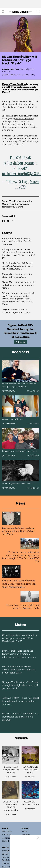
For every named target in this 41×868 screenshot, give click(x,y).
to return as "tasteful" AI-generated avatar (16, 311)
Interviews (8, 391)
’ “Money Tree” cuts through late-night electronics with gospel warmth (20, 685)
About (5, 828)
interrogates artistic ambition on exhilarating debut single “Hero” (19, 670)
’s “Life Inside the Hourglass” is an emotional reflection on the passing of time (19, 654)
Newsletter (7, 832)
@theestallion (13, 163)
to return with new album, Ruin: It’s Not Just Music (17, 241)
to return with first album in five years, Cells (17, 276)
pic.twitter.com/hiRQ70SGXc (22, 174)
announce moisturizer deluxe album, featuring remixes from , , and (19, 254)
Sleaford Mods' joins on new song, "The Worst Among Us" (18, 266)
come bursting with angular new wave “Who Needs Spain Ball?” (20, 638)
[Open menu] (38, 12)
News (6, 75)
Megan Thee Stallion (14, 84)
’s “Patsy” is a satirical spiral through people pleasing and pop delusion (20, 701)
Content (25, 828)
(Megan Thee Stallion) (23, 75)
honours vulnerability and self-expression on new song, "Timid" (19, 285)
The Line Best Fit (21, 12)
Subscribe (21, 342)
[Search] (3, 12)
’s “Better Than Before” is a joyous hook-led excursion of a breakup (20, 717)
